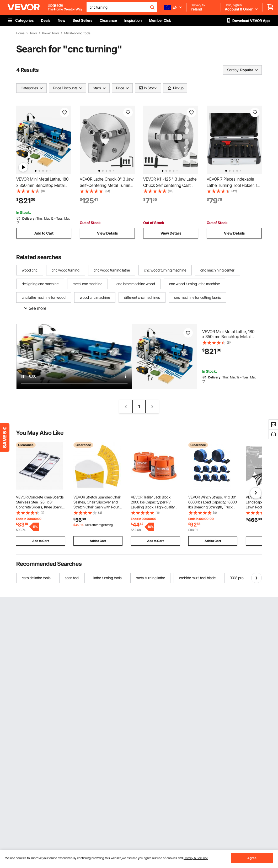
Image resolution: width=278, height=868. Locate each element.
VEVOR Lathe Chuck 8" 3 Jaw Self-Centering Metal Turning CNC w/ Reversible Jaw (107, 185)
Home (20, 33)
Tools (33, 33)
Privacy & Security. (196, 858)
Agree (252, 858)
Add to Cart (44, 233)
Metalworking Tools (77, 33)
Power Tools (51, 33)
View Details (107, 233)
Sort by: (233, 70)
